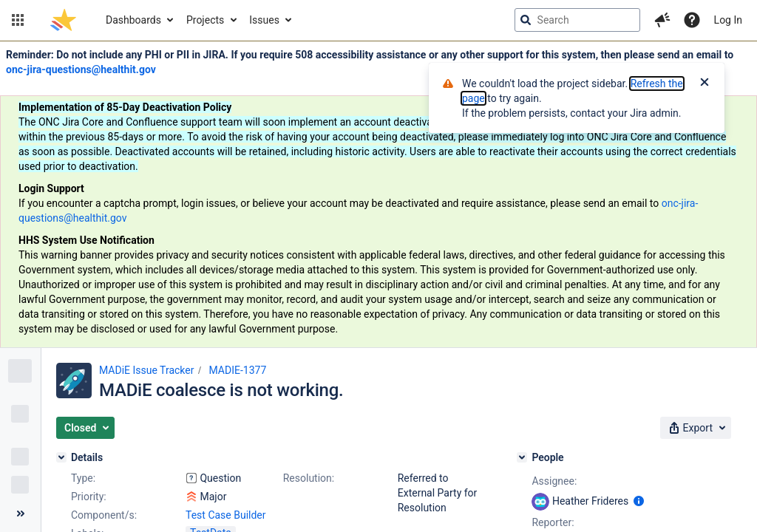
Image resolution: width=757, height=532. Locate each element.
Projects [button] (205, 20)
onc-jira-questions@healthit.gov (81, 69)
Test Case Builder (226, 515)
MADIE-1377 (237, 370)
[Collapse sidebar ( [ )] (20, 514)
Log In (728, 20)
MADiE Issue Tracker (146, 370)
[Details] (61, 457)
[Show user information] (639, 501)
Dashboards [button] (133, 20)
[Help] (692, 20)
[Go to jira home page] (63, 20)
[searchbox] (577, 20)
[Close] (705, 83)
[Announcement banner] (378, 195)
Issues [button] (264, 20)
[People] (522, 457)
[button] (18, 20)
